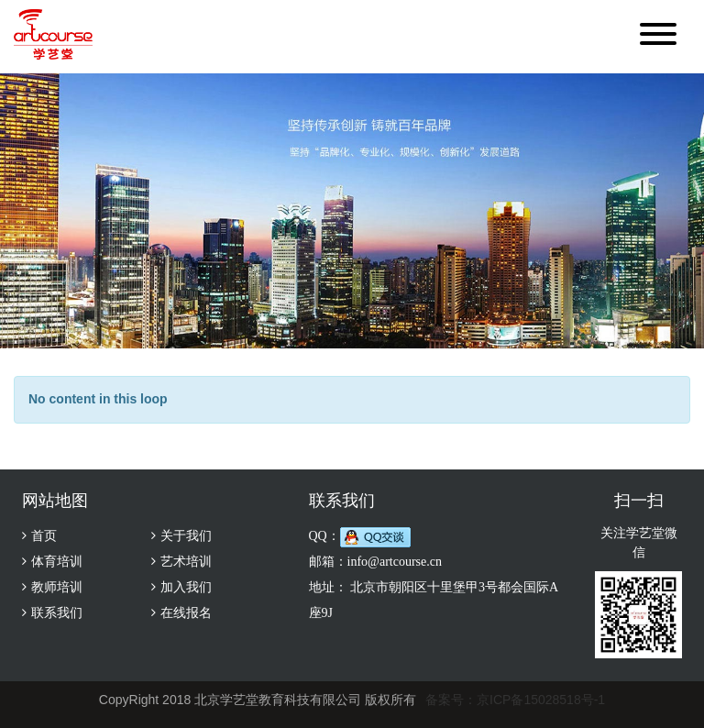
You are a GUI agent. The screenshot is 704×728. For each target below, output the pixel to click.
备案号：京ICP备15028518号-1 (515, 700)
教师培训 (57, 587)
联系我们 (57, 613)
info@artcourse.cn (395, 562)
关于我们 (186, 536)
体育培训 (57, 562)
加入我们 (186, 587)
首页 (44, 536)
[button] (658, 37)
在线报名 (186, 613)
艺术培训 (186, 562)
